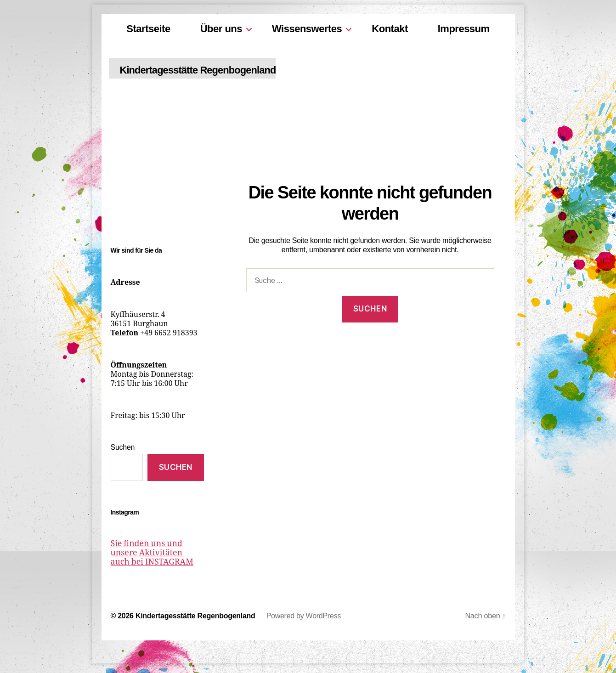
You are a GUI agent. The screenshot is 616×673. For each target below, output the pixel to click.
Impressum (464, 29)
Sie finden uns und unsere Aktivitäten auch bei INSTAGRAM (156, 553)
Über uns (221, 29)
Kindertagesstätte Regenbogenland (217, 70)
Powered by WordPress (304, 616)
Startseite (148, 29)
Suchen (123, 447)
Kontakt (390, 29)
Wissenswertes (307, 29)
